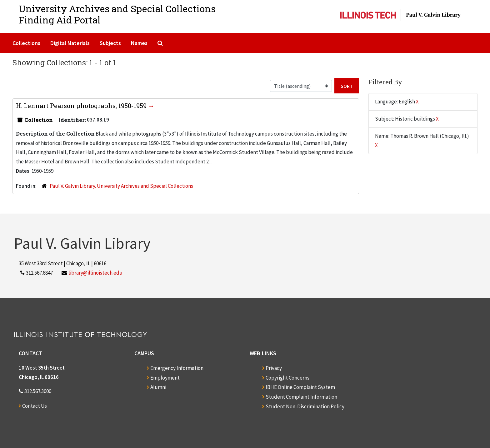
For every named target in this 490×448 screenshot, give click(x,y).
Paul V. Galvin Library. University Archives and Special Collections (121, 186)
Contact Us (35, 406)
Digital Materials (70, 43)
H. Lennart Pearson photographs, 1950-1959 (82, 106)
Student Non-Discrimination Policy (305, 406)
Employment (165, 378)
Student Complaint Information (301, 397)
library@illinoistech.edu (95, 273)
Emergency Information (177, 368)
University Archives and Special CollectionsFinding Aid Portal (117, 14)
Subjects (110, 43)
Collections (26, 43)
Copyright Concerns (287, 378)
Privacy (274, 368)
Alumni (158, 387)
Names (139, 43)
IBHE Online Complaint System (300, 387)
